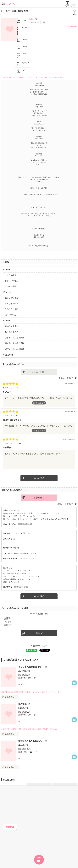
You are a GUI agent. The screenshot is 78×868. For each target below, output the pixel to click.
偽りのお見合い (12, 315)
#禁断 (16, 692)
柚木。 (32, 19)
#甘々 (62, 77)
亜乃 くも (8, 524)
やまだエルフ (9, 558)
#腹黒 (57, 77)
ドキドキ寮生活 (12, 286)
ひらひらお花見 (12, 309)
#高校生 (46, 729)
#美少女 (22, 77)
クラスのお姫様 (12, 281)
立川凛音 (22, 671)
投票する (39, 633)
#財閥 (34, 729)
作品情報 (74, 27)
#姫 (8, 729)
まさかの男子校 (12, 275)
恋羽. (13, 388)
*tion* (13, 415)
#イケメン (35, 692)
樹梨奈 (21, 708)
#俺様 (46, 77)
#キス (53, 692)
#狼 (3, 692)
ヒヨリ (21, 745)
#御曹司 (13, 729)
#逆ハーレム (14, 77)
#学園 (25, 729)
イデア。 (14, 443)
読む (39, 858)
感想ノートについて (66, 504)
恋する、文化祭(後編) (14, 349)
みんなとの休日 (12, 304)
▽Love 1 (7, 270)
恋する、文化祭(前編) (14, 338)
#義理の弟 (9, 692)
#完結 (20, 729)
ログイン (68, 6)
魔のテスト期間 (12, 326)
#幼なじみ (34, 77)
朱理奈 (6, 587)
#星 (30, 729)
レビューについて (66, 378)
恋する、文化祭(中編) (14, 343)
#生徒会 (28, 692)
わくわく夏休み (12, 332)
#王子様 (51, 77)
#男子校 (6, 77)
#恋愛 (41, 77)
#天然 (27, 77)
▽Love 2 (7, 292)
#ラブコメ (60, 692)
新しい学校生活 (12, 298)
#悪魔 (21, 692)
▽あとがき (8, 355)
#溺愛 (40, 729)
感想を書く (39, 497)
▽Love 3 (7, 321)
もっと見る (39, 478)
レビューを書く (39, 372)
